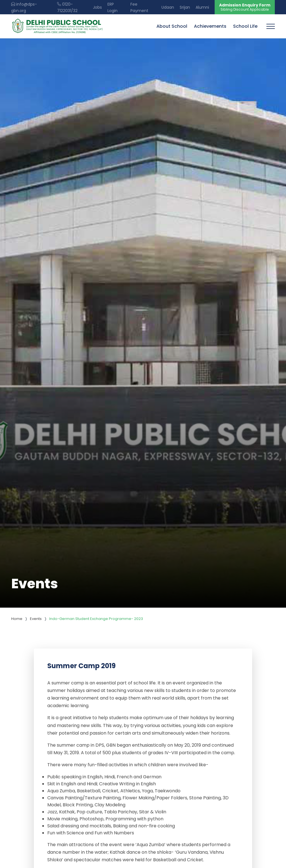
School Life (245, 26)
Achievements (210, 26)
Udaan (168, 7)
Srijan (185, 7)
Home (17, 619)
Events (36, 619)
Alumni (202, 7)
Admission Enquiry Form (245, 7)
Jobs (97, 7)
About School (172, 26)
